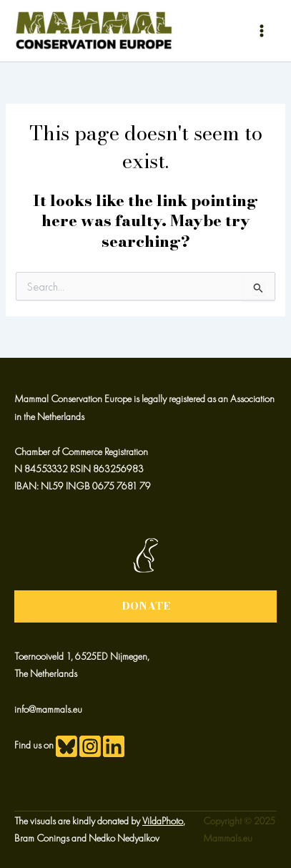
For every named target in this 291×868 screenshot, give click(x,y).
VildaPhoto (163, 821)
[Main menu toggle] (262, 31)
